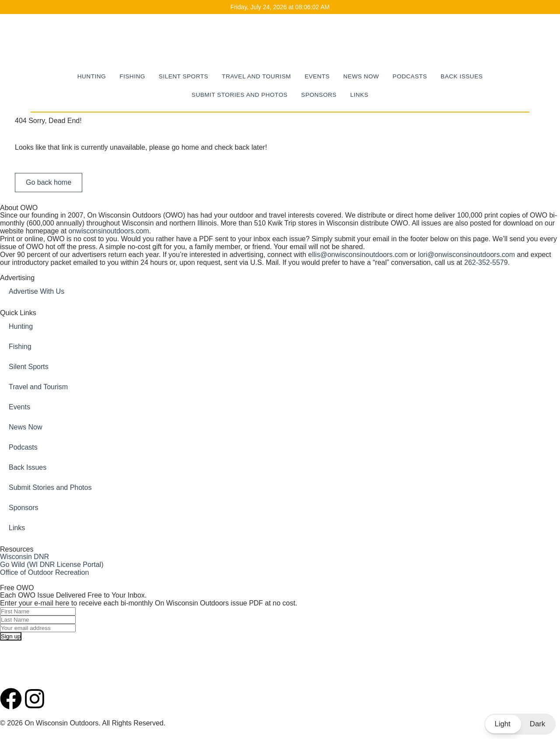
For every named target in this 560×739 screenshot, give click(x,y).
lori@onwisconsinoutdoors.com (466, 255)
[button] (520, 724)
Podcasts (410, 76)
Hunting (92, 76)
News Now (361, 76)
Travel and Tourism (256, 76)
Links (359, 95)
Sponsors (319, 95)
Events (317, 76)
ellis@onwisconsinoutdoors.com (358, 255)
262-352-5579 (486, 262)
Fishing (132, 76)
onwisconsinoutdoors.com (109, 231)
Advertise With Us (37, 291)
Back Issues (462, 76)
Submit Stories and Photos (240, 95)
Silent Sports (184, 76)
